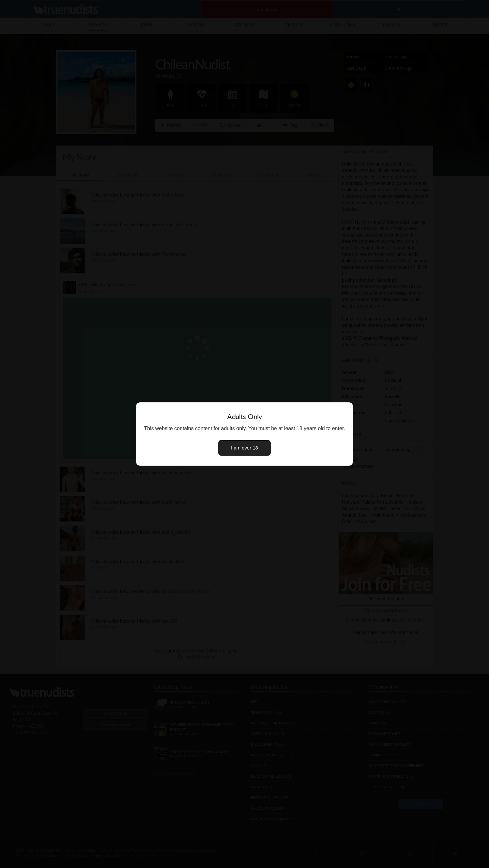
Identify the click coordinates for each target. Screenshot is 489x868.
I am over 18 (245, 448)
